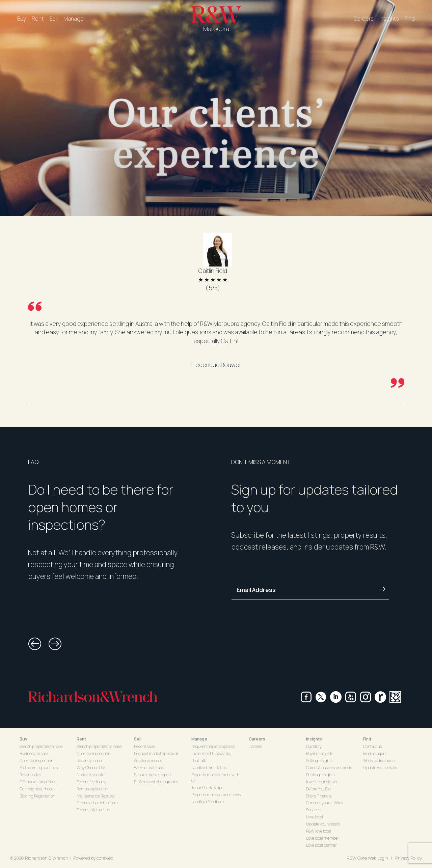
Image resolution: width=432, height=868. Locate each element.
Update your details (323, 824)
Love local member (322, 838)
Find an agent (375, 753)
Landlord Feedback (208, 802)
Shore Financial (319, 796)
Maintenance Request (96, 796)
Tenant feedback (91, 782)
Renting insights (320, 775)
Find (410, 19)
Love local (315, 817)
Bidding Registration (37, 796)
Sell (53, 19)
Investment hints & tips (211, 753)
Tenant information (93, 810)
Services (313, 810)
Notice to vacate (90, 775)
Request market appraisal (156, 753)
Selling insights (319, 761)
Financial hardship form (97, 803)
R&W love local (319, 831)
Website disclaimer (380, 761)
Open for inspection (36, 761)
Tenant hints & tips (207, 788)
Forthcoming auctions (39, 768)
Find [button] (367, 739)
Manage (74, 19)
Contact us (372, 746)
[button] (35, 644)
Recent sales (30, 775)
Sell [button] (138, 739)
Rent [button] (81, 739)
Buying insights (320, 753)
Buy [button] (23, 739)
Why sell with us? (149, 768)
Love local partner (321, 845)
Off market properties (38, 782)
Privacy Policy (409, 858)
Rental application (92, 789)
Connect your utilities (325, 803)
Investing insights (321, 782)
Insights (389, 19)
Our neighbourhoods (37, 789)
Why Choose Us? (91, 768)
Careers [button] (257, 739)
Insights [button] (314, 739)
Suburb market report (153, 775)
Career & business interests (329, 768)
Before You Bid (318, 789)
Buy (22, 19)
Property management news (216, 795)
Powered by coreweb (93, 858)
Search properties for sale (41, 746)
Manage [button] (199, 739)
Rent (38, 19)
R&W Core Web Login (367, 858)
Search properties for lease (99, 746)
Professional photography (156, 782)
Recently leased (90, 761)
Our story (314, 746)
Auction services (148, 761)
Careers (364, 19)
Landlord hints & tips (209, 768)
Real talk (199, 761)
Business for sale (34, 753)
